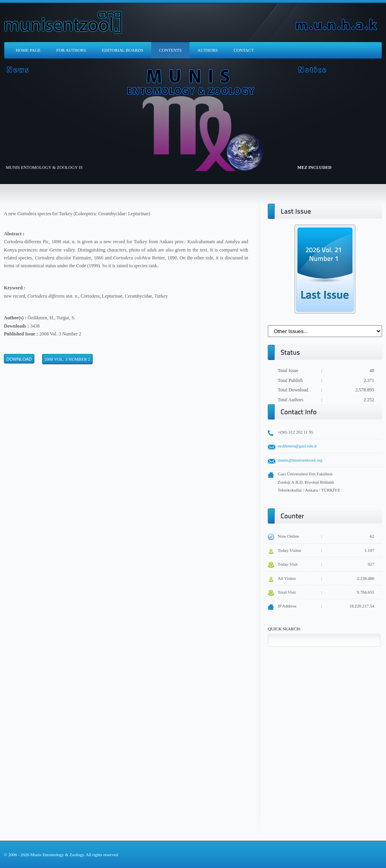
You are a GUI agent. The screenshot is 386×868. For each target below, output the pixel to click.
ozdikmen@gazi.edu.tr (297, 446)
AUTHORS (208, 50)
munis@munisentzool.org (300, 460)
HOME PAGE (28, 50)
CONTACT (244, 50)
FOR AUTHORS (71, 50)
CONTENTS (170, 50)
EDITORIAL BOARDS (122, 50)
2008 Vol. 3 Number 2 (67, 359)
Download (19, 359)
